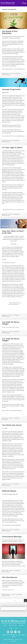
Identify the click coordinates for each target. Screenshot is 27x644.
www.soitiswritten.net (19, 210)
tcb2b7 (12, 73)
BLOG (16, 628)
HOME (5, 625)
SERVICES (21, 625)
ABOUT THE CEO (13, 625)
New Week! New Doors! (12, 425)
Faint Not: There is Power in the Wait (13, 232)
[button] (25, 3)
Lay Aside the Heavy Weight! (11, 323)
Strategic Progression (11, 89)
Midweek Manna (9, 491)
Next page (25, 601)
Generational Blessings (12, 537)
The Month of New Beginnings (10, 32)
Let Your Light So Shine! (12, 147)
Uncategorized (18, 73)
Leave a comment (6, 75)
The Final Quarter (10, 577)
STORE (11, 628)
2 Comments (6, 419)
